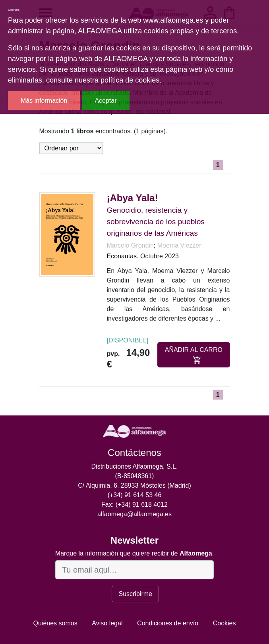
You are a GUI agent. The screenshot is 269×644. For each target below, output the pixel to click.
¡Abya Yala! (133, 198)
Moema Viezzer (179, 245)
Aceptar (105, 101)
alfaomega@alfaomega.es (134, 514)
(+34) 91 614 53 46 (135, 495)
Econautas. (123, 256)
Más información (44, 101)
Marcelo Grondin (130, 245)
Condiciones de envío (168, 623)
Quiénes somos (55, 623)
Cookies (224, 623)
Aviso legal (107, 623)
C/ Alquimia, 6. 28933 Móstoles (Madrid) (134, 485)
